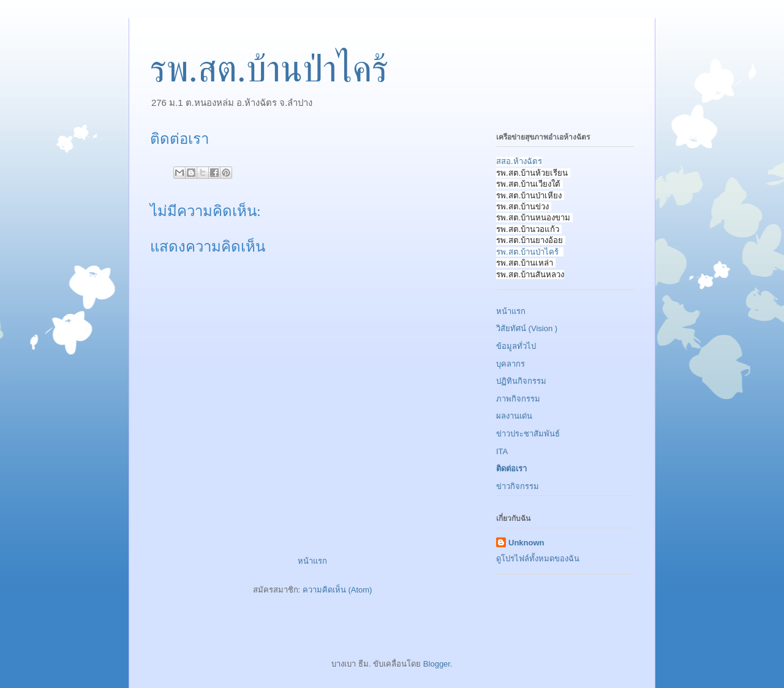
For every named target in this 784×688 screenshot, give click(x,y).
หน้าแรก (312, 561)
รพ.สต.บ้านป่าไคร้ (269, 69)
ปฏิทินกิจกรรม (521, 381)
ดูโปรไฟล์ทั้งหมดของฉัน (538, 559)
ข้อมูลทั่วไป (516, 346)
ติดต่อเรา (511, 469)
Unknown (526, 543)
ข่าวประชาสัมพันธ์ (528, 434)
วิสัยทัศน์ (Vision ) (527, 328)
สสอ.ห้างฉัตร (519, 161)
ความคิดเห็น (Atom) (337, 590)
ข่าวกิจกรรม (518, 486)
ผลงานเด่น (514, 416)
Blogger (437, 664)
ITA (502, 451)
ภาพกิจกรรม (518, 399)
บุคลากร (511, 364)
